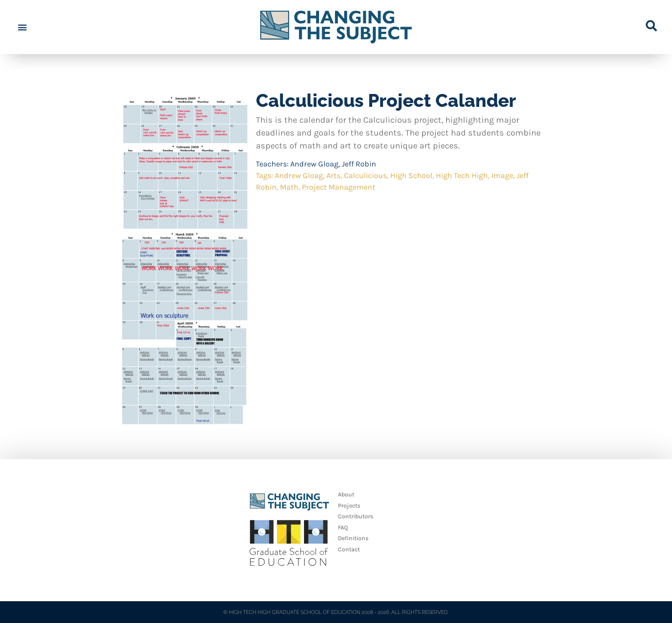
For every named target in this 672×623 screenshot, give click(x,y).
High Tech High (462, 175)
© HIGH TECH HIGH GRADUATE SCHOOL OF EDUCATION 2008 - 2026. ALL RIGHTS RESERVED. (336, 612)
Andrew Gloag (314, 164)
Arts (333, 175)
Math (289, 187)
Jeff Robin (359, 164)
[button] (22, 27)
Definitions (353, 538)
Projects (349, 506)
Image (502, 175)
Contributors (356, 516)
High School (411, 175)
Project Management (339, 187)
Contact (349, 549)
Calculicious (365, 175)
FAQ (343, 528)
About (346, 494)
